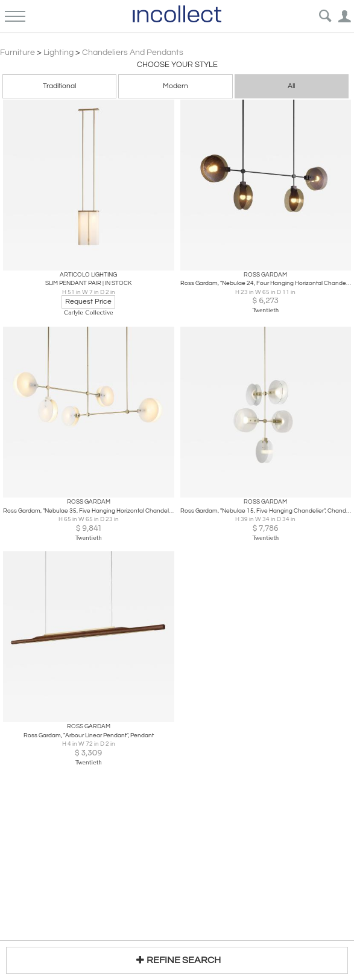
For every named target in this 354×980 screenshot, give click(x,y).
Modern (175, 86)
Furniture (17, 53)
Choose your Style (177, 65)
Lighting (58, 53)
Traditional (59, 86)
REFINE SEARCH (177, 960)
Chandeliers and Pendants (133, 53)
